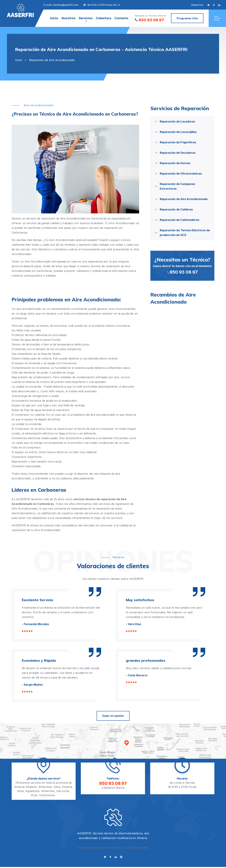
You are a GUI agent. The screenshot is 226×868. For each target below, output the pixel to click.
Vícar (34, 795)
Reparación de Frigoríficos (178, 142)
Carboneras (47, 795)
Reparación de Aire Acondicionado (184, 199)
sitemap (83, 848)
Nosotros (69, 18)
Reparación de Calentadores (180, 220)
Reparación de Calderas (176, 209)
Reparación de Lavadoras (177, 121)
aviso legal (97, 848)
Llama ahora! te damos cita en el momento (182, 265)
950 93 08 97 (150, 20)
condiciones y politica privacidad (127, 848)
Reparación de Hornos (175, 163)
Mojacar (31, 787)
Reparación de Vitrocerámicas (181, 173)
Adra (57, 787)
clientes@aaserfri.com (66, 5)
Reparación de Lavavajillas (178, 132)
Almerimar (45, 787)
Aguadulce (32, 791)
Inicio (54, 18)
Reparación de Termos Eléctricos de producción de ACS (185, 233)
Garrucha (63, 791)
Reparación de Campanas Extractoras (177, 186)
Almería (67, 787)
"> (20, 11)
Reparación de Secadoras (178, 153)
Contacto (121, 18)
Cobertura (104, 18)
